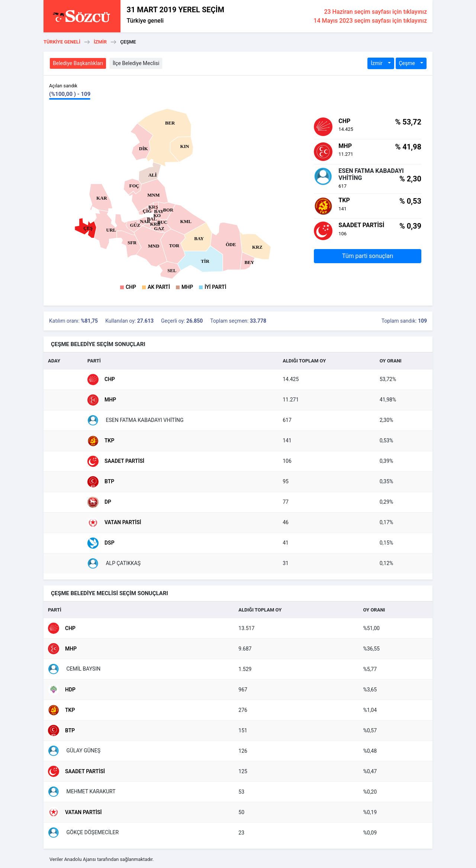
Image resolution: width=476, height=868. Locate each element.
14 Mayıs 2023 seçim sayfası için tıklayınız (370, 21)
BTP (101, 482)
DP (99, 502)
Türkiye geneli (145, 21)
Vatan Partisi (114, 523)
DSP (101, 543)
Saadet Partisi (116, 461)
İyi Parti (215, 287)
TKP (101, 441)
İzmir (100, 42)
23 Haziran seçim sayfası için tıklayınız (375, 12)
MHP (187, 287)
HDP (62, 690)
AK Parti (159, 287)
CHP (131, 287)
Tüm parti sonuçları (368, 256)
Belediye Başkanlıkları (78, 63)
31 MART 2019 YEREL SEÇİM (175, 10)
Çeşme (408, 63)
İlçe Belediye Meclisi (136, 63)
